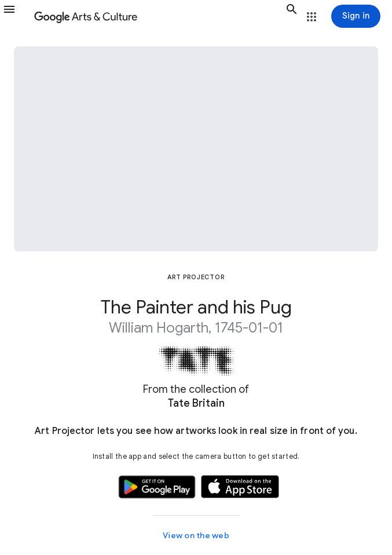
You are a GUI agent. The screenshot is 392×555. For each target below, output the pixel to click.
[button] (16, 16)
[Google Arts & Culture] (157, 16)
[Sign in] (356, 16)
